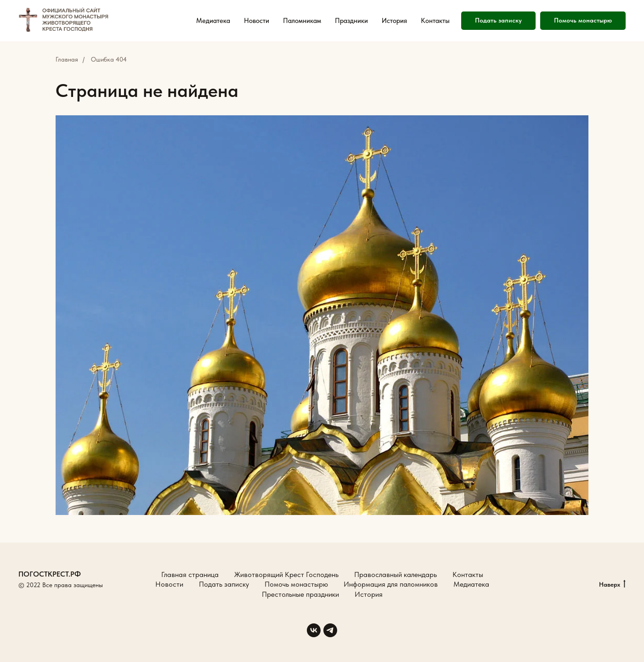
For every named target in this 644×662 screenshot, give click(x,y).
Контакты (435, 21)
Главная (67, 59)
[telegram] (330, 630)
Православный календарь (395, 574)
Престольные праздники (300, 594)
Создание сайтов (42, 595)
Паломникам (302, 21)
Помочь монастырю (296, 584)
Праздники (351, 21)
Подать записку (224, 584)
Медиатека (213, 21)
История (394, 21)
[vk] (314, 630)
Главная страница (190, 574)
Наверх (612, 585)
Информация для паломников (391, 584)
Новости (257, 21)
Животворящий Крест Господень (286, 574)
